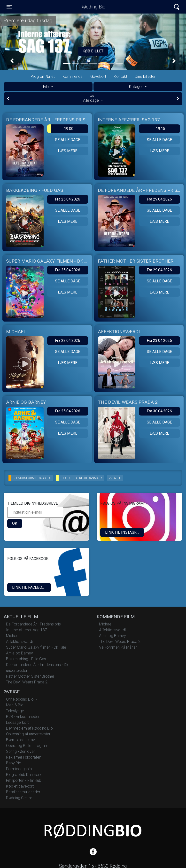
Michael (13, 636)
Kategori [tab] (136, 87)
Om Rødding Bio (20, 699)
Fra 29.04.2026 (159, 199)
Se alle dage (68, 140)
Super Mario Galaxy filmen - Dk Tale (36, 647)
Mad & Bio (15, 705)
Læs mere (68, 151)
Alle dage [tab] (93, 98)
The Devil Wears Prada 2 (27, 682)
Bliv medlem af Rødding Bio (29, 728)
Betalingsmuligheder (23, 792)
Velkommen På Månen (118, 647)
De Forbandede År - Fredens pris (33, 624)
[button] (12, 61)
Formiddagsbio (19, 769)
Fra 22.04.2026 (68, 341)
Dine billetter (145, 76)
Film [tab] (47, 87)
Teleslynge (15, 711)
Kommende (73, 76)
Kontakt (120, 76)
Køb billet (93, 51)
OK (15, 523)
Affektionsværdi (19, 642)
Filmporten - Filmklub (24, 780)
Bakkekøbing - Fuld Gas (26, 659)
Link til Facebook (30, 587)
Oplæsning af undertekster (28, 734)
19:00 (60, 129)
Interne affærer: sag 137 (27, 630)
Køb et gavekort (20, 786)
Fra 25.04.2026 (68, 199)
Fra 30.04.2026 (159, 411)
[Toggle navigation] (9, 7)
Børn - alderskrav (20, 740)
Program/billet (43, 76)
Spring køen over (20, 751)
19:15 (160, 129)
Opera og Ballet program (27, 746)
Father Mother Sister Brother (30, 676)
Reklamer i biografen (24, 757)
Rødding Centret (20, 798)
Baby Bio (14, 763)
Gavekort (98, 76)
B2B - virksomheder (23, 717)
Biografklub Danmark (24, 775)
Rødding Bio (93, 7)
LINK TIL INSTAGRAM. (124, 532)
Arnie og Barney (19, 653)
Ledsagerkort (17, 722)
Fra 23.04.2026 (159, 341)
